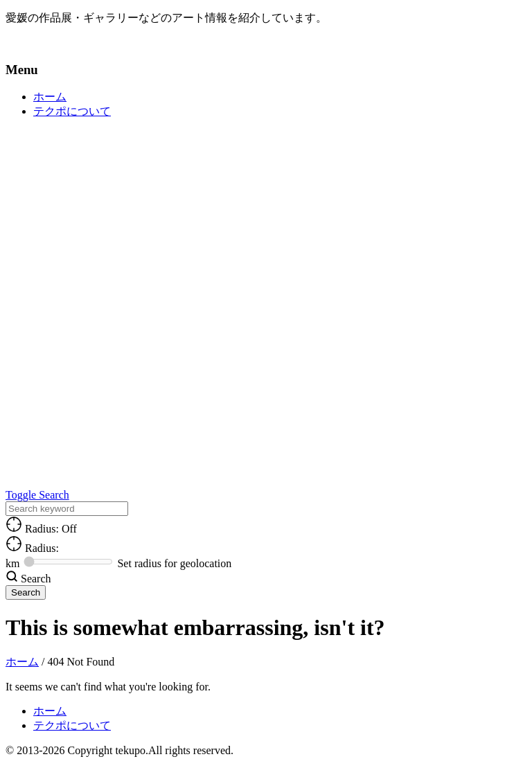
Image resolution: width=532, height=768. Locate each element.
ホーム (50, 97)
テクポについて (72, 111)
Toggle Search (37, 495)
